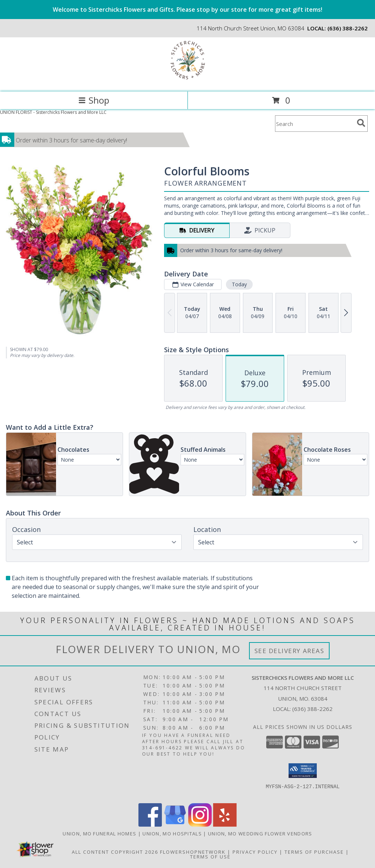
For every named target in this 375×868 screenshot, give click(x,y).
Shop (94, 100)
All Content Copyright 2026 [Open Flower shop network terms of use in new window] (115, 852)
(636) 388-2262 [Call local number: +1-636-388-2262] (348, 28)
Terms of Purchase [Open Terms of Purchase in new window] (314, 852)
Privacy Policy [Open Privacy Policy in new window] (255, 852)
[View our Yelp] (225, 825)
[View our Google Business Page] (175, 825)
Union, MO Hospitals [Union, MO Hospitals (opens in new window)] (172, 834)
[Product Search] (315, 124)
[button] (303, 771)
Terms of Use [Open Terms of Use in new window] (210, 857)
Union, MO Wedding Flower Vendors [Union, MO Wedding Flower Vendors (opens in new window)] (260, 834)
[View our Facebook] (150, 825)
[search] (361, 123)
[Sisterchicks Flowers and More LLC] (188, 81)
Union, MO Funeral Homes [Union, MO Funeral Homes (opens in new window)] (99, 834)
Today (239, 284)
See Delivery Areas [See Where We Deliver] (289, 651)
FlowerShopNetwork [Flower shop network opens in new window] (193, 852)
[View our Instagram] (200, 825)
